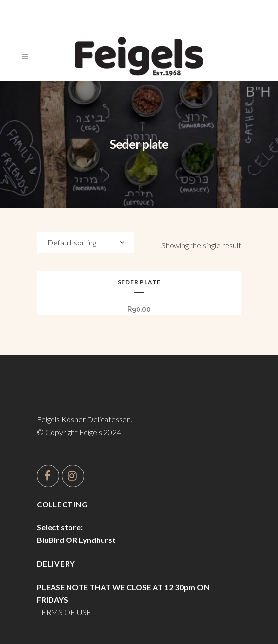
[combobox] (86, 243)
